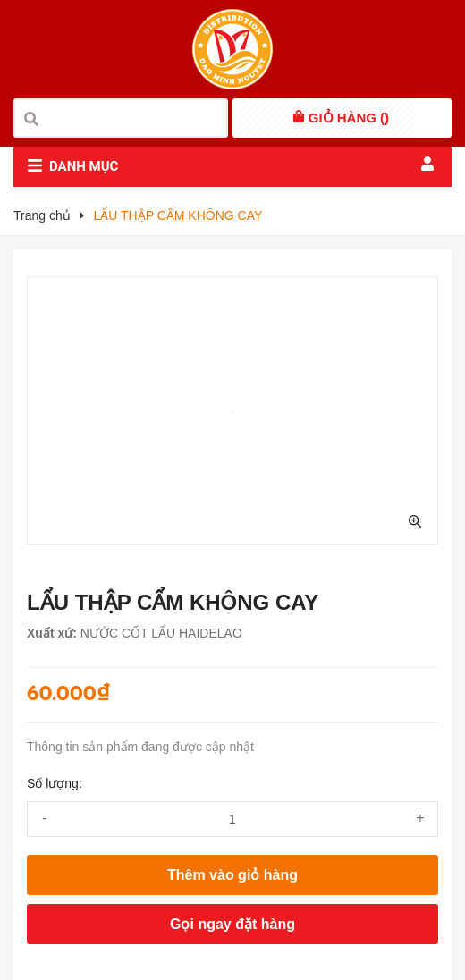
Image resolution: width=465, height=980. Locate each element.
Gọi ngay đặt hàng (232, 924)
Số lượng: (55, 783)
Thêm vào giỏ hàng (232, 875)
